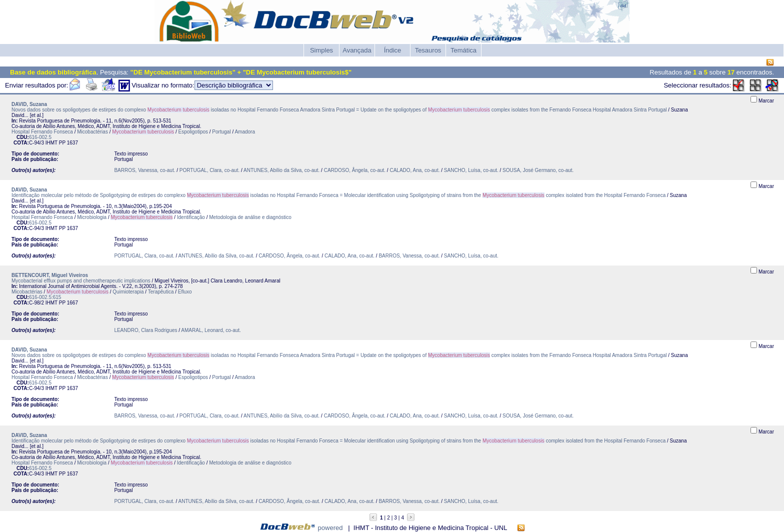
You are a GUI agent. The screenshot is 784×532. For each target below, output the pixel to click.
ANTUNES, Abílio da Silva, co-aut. (281, 170)
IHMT (51, 143)
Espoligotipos (193, 132)
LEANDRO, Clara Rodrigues (145, 330)
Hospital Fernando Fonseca (42, 132)
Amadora (245, 132)
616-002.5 (40, 137)
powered (330, 528)
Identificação (191, 217)
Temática (463, 50)
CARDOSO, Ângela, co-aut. (355, 170)
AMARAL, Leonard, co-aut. (211, 330)
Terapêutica (161, 292)
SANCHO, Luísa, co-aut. (471, 170)
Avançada (357, 50)
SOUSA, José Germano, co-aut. (538, 170)
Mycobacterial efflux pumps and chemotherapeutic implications (82, 281)
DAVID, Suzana (29, 104)
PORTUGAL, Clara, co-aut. (210, 170)
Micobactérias (92, 132)
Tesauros (428, 50)
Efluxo (185, 292)
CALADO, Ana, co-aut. (414, 170)
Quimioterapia (128, 292)
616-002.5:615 (45, 297)
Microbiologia (92, 217)
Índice (393, 50)
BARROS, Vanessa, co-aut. (144, 170)
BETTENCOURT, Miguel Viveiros (50, 275)
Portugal (221, 132)
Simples (321, 50)
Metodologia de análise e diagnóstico (250, 217)
